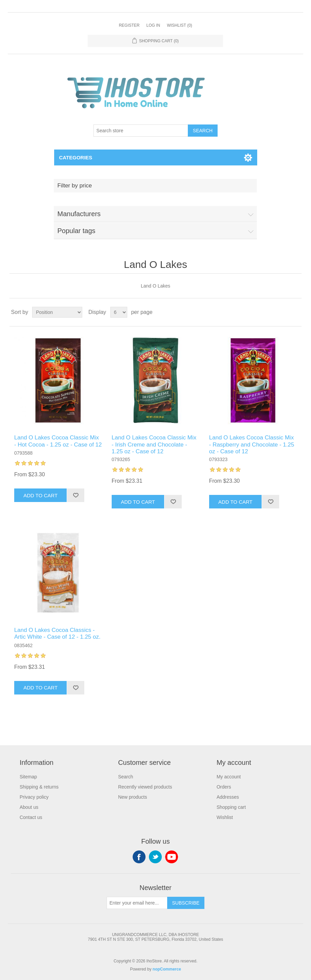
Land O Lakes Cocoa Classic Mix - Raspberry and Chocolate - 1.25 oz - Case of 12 (252, 445)
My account (229, 777)
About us (29, 807)
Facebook (139, 857)
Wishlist (225, 817)
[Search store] (141, 131)
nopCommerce (167, 969)
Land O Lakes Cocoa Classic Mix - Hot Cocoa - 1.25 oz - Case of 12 (58, 441)
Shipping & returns (39, 787)
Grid (284, 312)
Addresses (228, 797)
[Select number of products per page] (119, 312)
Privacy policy (34, 797)
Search (203, 131)
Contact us (31, 817)
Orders (224, 787)
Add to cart (40, 495)
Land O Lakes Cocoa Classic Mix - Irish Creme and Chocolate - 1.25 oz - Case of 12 (154, 445)
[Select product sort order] (57, 312)
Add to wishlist (75, 495)
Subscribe (186, 903)
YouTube (172, 857)
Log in (153, 25)
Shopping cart (231, 807)
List (296, 312)
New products (133, 797)
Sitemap (28, 777)
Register (129, 25)
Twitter (155, 857)
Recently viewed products (145, 787)
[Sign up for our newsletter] (137, 903)
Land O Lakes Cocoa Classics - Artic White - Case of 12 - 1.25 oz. (57, 633)
